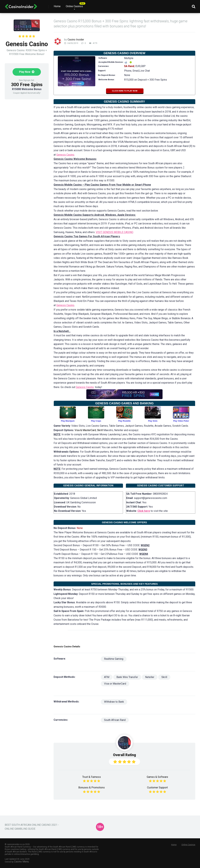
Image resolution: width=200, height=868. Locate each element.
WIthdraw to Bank (114, 702)
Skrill (164, 677)
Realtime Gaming (114, 659)
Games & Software (157, 777)
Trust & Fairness (92, 777)
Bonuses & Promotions (92, 788)
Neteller (150, 677)
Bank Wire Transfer (127, 677)
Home (57, 6)
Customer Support (157, 788)
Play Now (27, 72)
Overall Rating (125, 755)
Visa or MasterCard (115, 684)
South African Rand (115, 720)
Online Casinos (74, 6)
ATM (107, 677)
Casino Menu (21, 862)
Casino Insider (76, 40)
